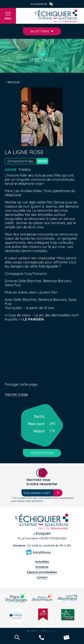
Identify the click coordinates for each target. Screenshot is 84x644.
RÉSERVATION (42, 453)
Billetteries (42, 31)
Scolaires (42, 567)
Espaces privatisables (42, 572)
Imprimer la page (16, 394)
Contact (42, 577)
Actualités (42, 562)
